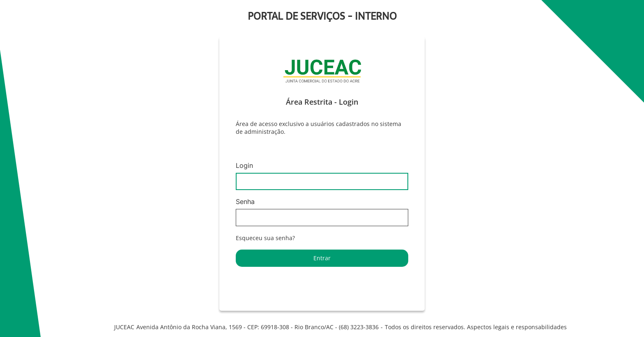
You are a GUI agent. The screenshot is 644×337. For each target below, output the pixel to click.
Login (322, 176)
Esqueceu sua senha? (265, 238)
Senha (322, 212)
